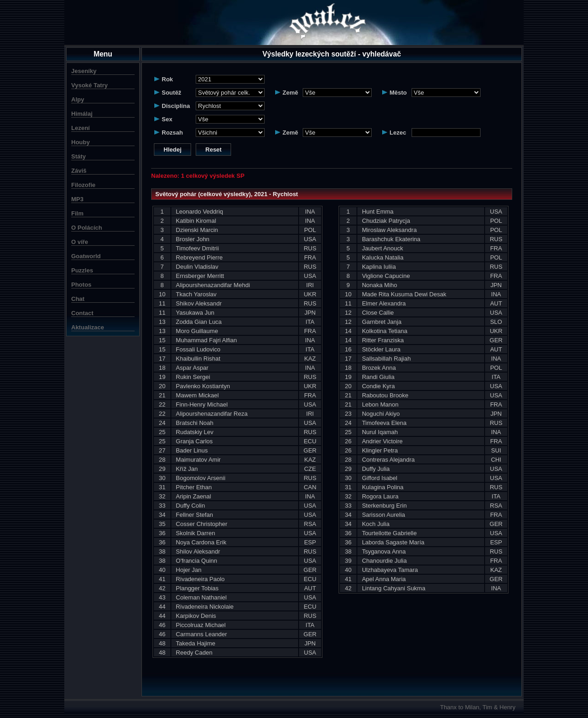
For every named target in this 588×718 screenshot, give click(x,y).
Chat (78, 299)
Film (77, 213)
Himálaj (82, 114)
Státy (79, 156)
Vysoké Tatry (90, 85)
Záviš (79, 171)
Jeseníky (84, 71)
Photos (81, 285)
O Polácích (87, 228)
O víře (80, 242)
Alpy (78, 99)
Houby (80, 142)
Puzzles (82, 270)
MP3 (77, 199)
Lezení (80, 128)
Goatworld (86, 256)
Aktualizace (88, 327)
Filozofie (83, 185)
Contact (82, 313)
